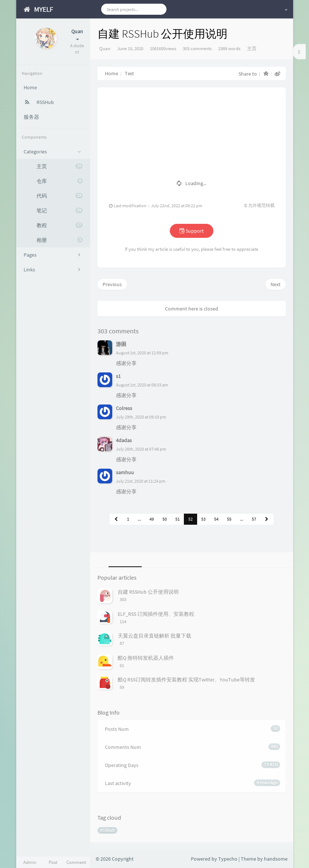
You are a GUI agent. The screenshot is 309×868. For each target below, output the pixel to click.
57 (254, 519)
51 (178, 519)
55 (229, 519)
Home (111, 73)
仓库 (60, 181)
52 (190, 519)
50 (165, 519)
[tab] (124, 560)
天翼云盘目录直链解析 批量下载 (154, 636)
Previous (112, 284)
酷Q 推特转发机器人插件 (146, 658)
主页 (60, 166)
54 (216, 519)
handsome (276, 859)
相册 (60, 240)
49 (152, 519)
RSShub (107, 830)
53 (203, 519)
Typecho (228, 859)
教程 (60, 225)
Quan (105, 48)
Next (276, 284)
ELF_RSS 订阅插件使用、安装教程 (156, 614)
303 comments (197, 48)
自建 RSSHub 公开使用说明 (148, 592)
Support (192, 231)
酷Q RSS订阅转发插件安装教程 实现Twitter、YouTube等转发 (186, 680)
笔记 (60, 211)
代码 (60, 196)
